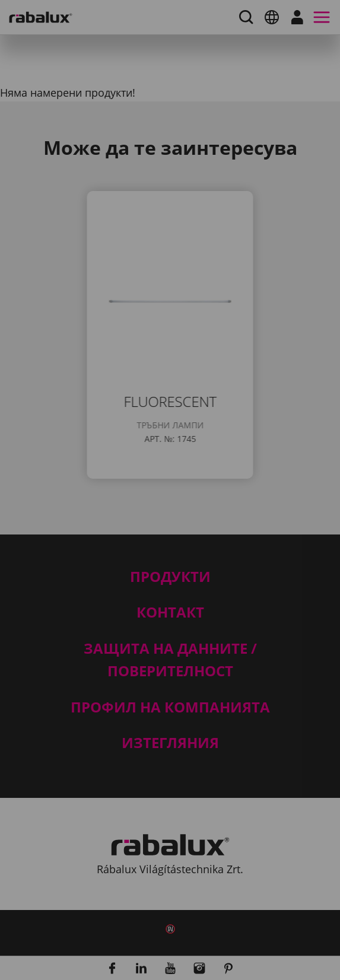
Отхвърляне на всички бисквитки (163, 605)
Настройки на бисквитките (144, 575)
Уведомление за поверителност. (203, 540)
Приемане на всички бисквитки (158, 635)
